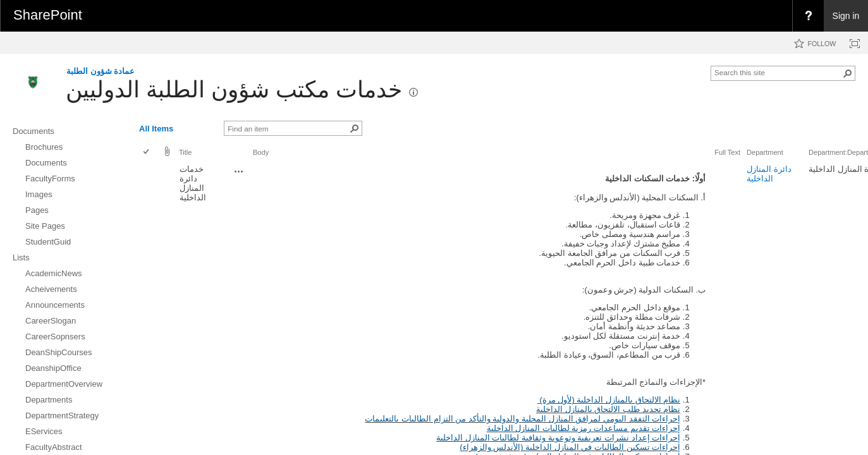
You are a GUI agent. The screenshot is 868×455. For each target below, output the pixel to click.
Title (185, 152)
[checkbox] (147, 153)
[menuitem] (808, 16)
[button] (848, 73)
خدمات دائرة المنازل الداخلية (193, 183)
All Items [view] (156, 129)
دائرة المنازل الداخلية (769, 174)
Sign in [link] (846, 16)
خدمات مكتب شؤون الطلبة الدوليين (234, 89)
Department (765, 152)
